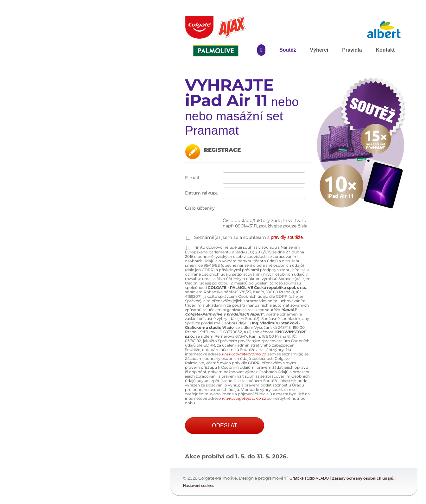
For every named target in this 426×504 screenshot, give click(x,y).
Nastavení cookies (199, 486)
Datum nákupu (202, 193)
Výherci (319, 50)
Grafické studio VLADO (309, 478)
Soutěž (288, 50)
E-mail (192, 178)
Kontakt (385, 50)
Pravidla (352, 50)
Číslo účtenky (200, 208)
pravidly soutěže (287, 237)
